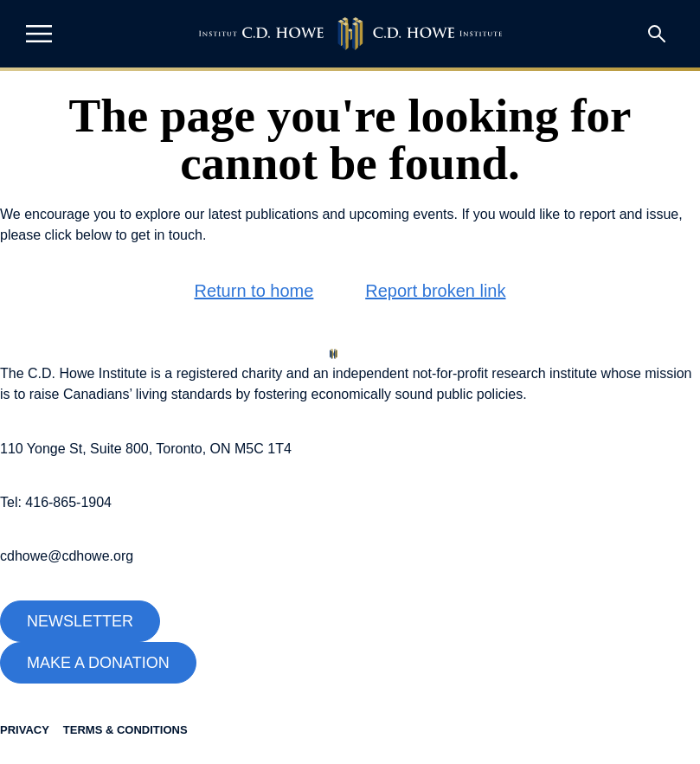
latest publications (263, 214)
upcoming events (402, 214)
